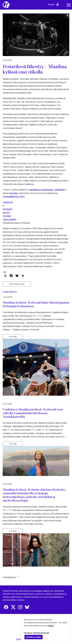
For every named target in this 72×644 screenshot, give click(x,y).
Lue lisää (13, 336)
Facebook (8, 202)
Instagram (8, 209)
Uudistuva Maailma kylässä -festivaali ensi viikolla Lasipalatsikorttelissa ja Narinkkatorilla (33, 413)
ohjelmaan (59, 190)
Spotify (6, 212)
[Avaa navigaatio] (69, 5)
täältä (51, 626)
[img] (6, 607)
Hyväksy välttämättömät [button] (36, 633)
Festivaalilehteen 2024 (14, 196)
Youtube (7, 216)
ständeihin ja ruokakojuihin (41, 190)
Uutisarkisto (9, 577)
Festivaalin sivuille (17, 284)
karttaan (14, 193)
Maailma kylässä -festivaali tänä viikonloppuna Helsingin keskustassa (36, 304)
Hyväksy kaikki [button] (34, 637)
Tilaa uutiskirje (10, 219)
